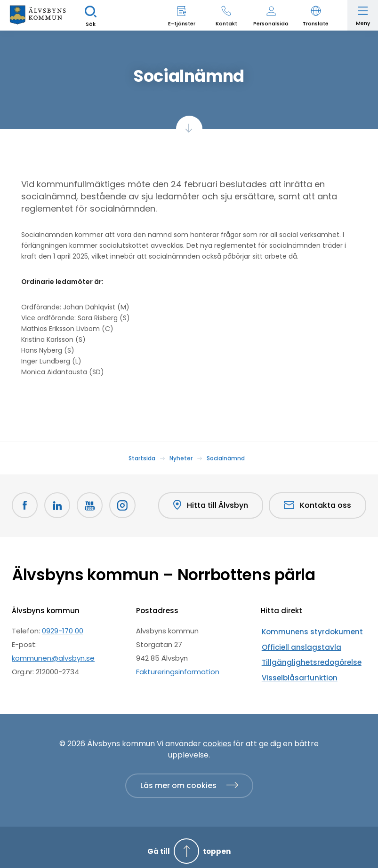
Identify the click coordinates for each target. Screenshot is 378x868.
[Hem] (38, 15)
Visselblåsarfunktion (296, 671)
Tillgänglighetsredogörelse (307, 658)
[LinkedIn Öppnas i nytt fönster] (58, 505)
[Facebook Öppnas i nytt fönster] (25, 505)
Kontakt (226, 24)
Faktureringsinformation (178, 671)
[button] (316, 15)
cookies (217, 736)
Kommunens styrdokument (309, 630)
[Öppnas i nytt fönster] (124, 505)
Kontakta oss (318, 505)
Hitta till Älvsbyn (210, 505)
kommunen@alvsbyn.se (53, 658)
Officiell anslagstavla (297, 644)
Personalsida (271, 24)
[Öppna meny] (363, 15)
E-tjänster (182, 24)
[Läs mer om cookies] (189, 778)
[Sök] (91, 15)
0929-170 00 (63, 630)
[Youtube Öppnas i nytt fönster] (91, 505)
